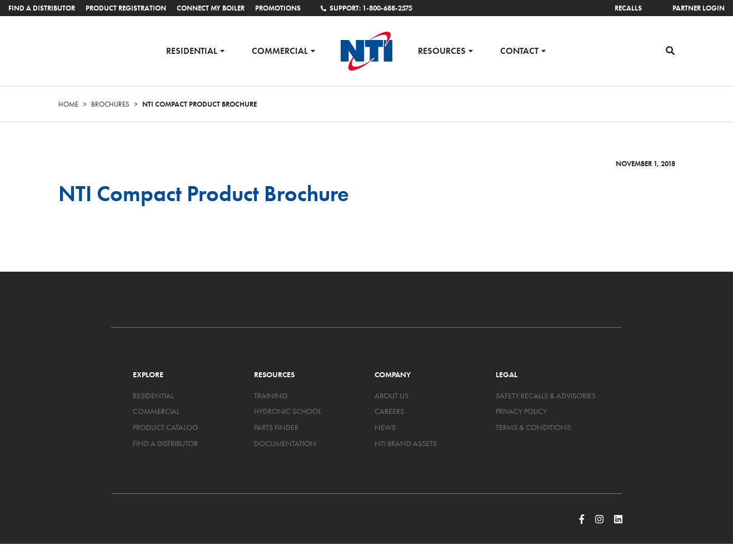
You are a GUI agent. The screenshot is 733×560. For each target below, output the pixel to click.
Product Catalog (166, 427)
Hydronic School (288, 411)
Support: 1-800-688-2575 (366, 8)
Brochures (110, 104)
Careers (389, 411)
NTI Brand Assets (406, 443)
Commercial (280, 50)
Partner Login (699, 8)
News (385, 427)
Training (271, 396)
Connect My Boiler (211, 8)
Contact (519, 50)
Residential (192, 50)
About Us (392, 396)
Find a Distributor (42, 8)
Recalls (628, 8)
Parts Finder (276, 427)
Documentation (285, 443)
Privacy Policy (521, 411)
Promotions (278, 8)
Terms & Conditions (533, 427)
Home (68, 104)
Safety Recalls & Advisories (546, 396)
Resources (442, 50)
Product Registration (126, 8)
